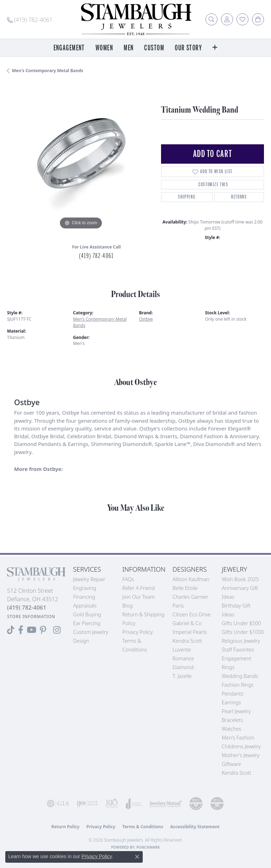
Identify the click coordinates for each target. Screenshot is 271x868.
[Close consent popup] (137, 857)
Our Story (188, 48)
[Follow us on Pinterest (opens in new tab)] (43, 630)
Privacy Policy (138, 632)
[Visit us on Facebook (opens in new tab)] (21, 630)
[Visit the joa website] (134, 804)
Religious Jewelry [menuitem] (241, 641)
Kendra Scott (187, 641)
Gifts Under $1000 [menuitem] (243, 632)
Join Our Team (138, 597)
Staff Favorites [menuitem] (238, 650)
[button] (211, 19)
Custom (154, 48)
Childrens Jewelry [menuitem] (241, 746)
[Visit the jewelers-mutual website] (166, 804)
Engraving (85, 588)
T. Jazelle (182, 676)
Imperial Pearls (190, 632)
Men (129, 48)
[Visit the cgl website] (217, 804)
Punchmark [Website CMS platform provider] (148, 847)
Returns (239, 197)
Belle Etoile (185, 588)
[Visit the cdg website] (196, 804)
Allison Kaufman (191, 579)
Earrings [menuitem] (231, 702)
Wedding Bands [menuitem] (240, 676)
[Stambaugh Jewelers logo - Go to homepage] (136, 19)
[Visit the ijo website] (87, 804)
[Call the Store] (27, 608)
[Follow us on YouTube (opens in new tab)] (32, 630)
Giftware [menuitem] (231, 764)
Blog (128, 606)
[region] (81, 158)
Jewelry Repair (89, 579)
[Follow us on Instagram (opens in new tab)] (57, 630)
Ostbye (146, 319)
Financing (84, 597)
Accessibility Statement (195, 827)
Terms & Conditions (143, 827)
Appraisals (85, 606)
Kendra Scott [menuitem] (236, 773)
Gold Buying (87, 614)
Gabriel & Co (187, 623)
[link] (30, 19)
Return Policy (66, 827)
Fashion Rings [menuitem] (238, 685)
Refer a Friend (138, 588)
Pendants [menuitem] (233, 694)
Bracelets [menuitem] (232, 720)
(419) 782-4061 (96, 256)
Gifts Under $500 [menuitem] (241, 623)
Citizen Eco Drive (191, 614)
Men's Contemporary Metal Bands (48, 71)
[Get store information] (31, 617)
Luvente (181, 650)
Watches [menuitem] (231, 729)
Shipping (187, 197)
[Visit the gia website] (58, 804)
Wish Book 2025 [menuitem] (240, 579)
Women (104, 48)
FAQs (128, 579)
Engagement (69, 48)
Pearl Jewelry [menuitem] (236, 711)
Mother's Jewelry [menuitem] (241, 755)
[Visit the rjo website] (112, 804)
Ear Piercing (87, 623)
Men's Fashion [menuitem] (238, 738)
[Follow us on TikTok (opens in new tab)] (11, 630)
